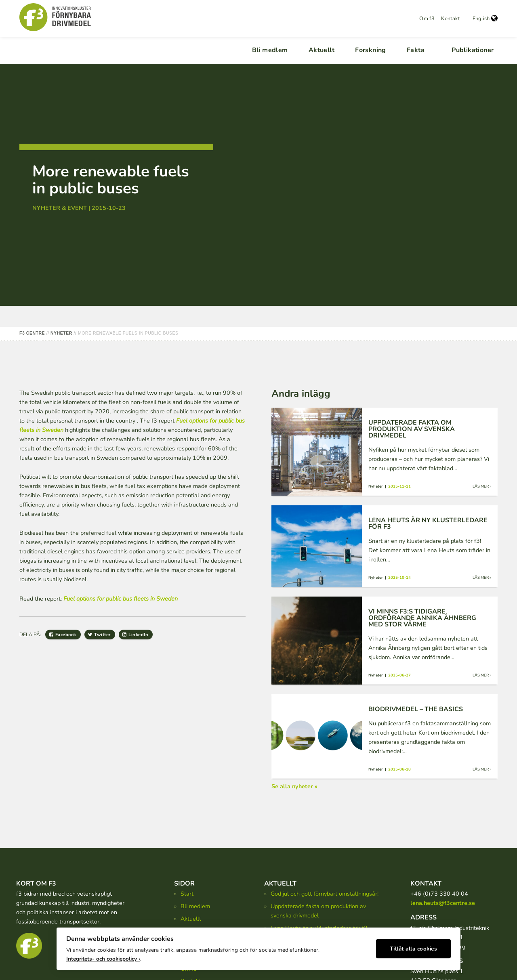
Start (187, 894)
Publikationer (473, 50)
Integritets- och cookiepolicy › (103, 956)
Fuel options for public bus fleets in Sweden (121, 599)
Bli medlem (270, 50)
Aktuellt (322, 50)
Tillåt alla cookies (414, 946)
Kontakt (450, 19)
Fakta (416, 50)
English (485, 19)
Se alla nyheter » (294, 786)
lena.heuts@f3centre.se (443, 903)
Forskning (371, 50)
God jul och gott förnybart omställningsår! (325, 894)
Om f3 (427, 19)
